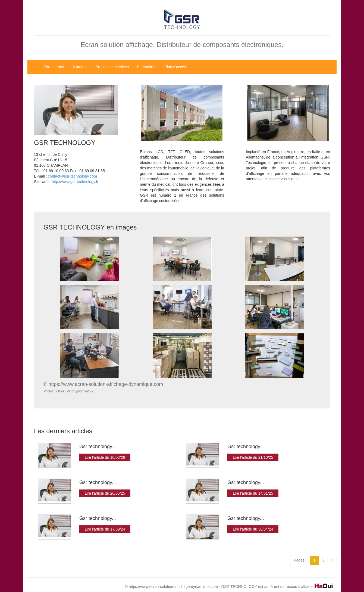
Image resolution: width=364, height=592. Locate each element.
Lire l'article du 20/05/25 (105, 493)
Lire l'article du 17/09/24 (105, 529)
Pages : (300, 560)
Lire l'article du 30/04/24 (253, 529)
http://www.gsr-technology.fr (75, 182)
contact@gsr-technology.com (72, 176)
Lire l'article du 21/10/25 (253, 457)
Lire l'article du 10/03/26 (105, 457)
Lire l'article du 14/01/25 (253, 493)
